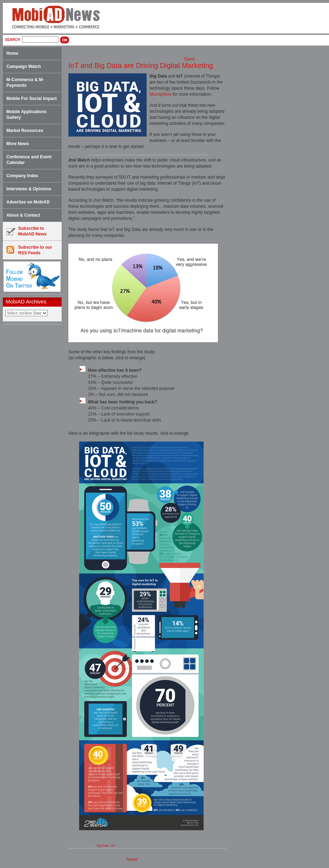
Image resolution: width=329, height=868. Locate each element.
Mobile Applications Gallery (27, 115)
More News (18, 144)
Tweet (189, 59)
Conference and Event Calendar (29, 160)
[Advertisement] (35, 438)
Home (12, 53)
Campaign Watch (24, 67)
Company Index (22, 176)
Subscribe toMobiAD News (27, 231)
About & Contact (23, 215)
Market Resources (25, 131)
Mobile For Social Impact (32, 99)
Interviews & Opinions (29, 189)
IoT (113, 846)
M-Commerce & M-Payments (25, 83)
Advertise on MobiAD (28, 202)
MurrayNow (160, 94)
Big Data (103, 846)
